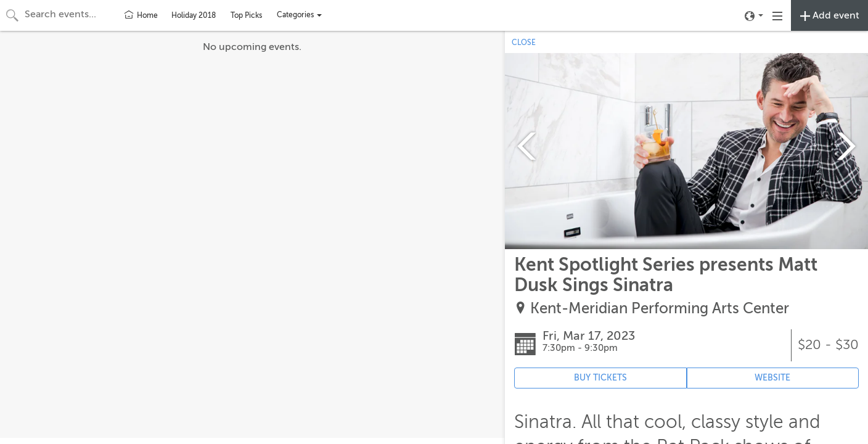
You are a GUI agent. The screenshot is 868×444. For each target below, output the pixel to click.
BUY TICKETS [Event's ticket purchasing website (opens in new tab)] (600, 378)
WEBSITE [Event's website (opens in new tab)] (772, 378)
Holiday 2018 (194, 15)
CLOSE (524, 43)
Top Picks (246, 15)
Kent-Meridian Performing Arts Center (660, 309)
